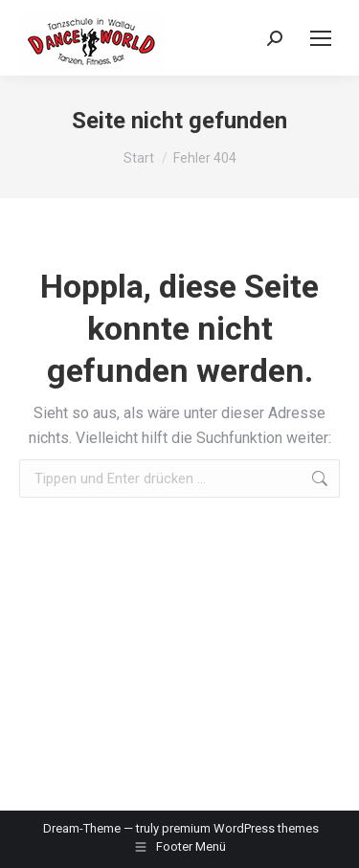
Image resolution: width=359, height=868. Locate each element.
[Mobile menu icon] (321, 38)
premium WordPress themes (240, 828)
